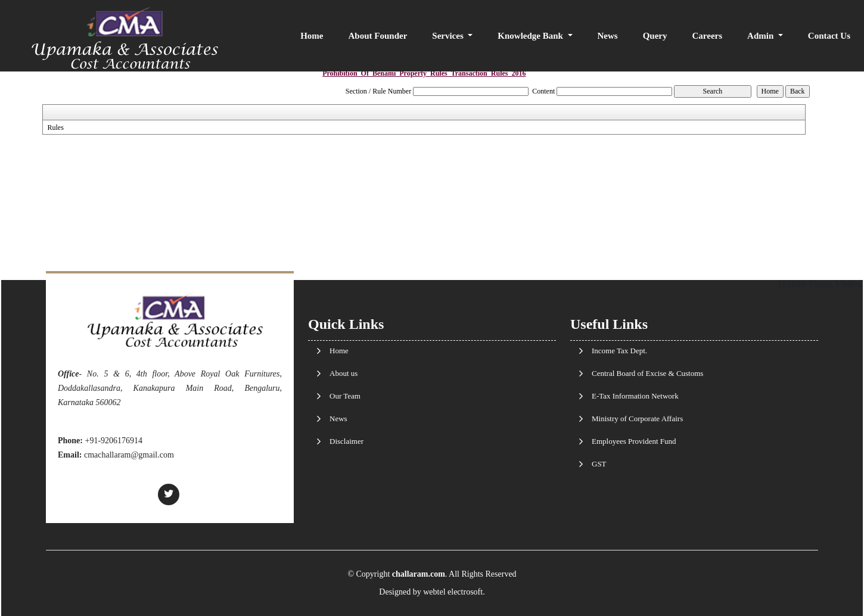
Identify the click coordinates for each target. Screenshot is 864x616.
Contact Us (829, 36)
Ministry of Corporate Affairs (637, 419)
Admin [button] (762, 36)
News (608, 36)
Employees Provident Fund (634, 441)
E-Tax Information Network (635, 396)
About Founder (378, 36)
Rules (55, 127)
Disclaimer (346, 441)
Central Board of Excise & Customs (647, 373)
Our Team (345, 396)
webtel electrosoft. (454, 592)
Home (312, 36)
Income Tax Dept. (619, 351)
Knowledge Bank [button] (531, 36)
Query (655, 36)
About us (344, 373)
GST (599, 464)
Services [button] (449, 36)
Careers (708, 36)
